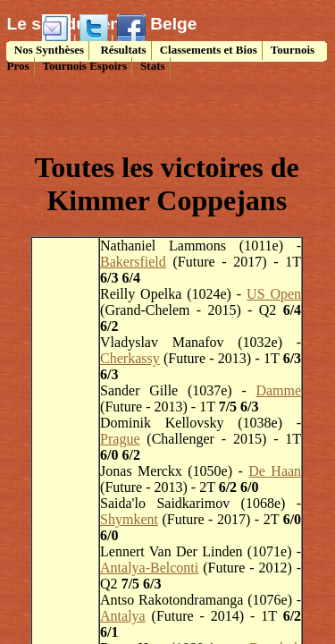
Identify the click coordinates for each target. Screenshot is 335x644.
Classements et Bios (209, 50)
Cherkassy (130, 358)
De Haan (275, 471)
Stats (152, 66)
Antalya (123, 616)
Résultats (122, 50)
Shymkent (129, 519)
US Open (274, 294)
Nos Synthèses (48, 50)
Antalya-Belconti (149, 568)
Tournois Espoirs (85, 66)
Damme (278, 390)
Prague (120, 439)
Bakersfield (133, 262)
